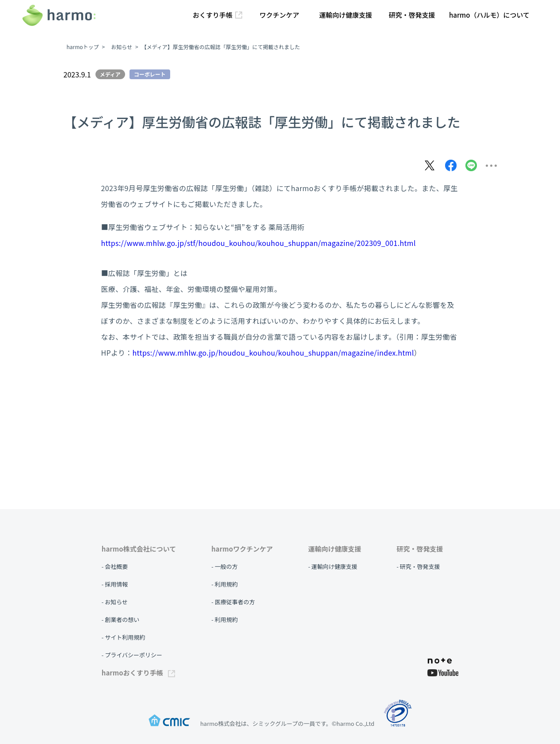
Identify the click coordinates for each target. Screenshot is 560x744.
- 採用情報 (115, 584)
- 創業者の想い (120, 619)
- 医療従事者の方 (233, 602)
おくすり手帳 (217, 15)
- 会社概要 (115, 566)
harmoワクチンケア (242, 549)
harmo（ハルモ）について (489, 15)
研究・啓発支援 (412, 15)
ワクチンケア (279, 15)
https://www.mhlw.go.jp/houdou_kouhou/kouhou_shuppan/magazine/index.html (273, 353)
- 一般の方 (224, 566)
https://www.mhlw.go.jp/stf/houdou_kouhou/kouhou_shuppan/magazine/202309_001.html (259, 243)
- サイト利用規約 (123, 637)
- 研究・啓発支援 (418, 566)
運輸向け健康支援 (346, 15)
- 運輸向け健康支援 (333, 566)
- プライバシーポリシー (132, 655)
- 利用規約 (224, 584)
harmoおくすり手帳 (138, 673)
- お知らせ (115, 602)
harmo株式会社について (139, 549)
